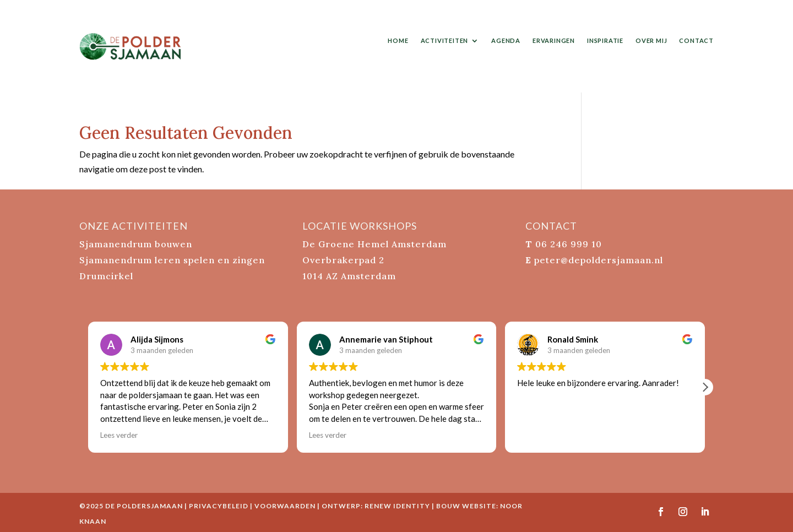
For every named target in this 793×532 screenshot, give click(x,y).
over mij (651, 40)
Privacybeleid (219, 506)
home (398, 40)
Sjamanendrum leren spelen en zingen (172, 260)
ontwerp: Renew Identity (376, 506)
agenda (506, 40)
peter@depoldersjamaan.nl (599, 260)
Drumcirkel (106, 276)
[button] (705, 387)
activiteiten (445, 40)
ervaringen (554, 40)
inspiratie (605, 40)
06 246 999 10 (569, 244)
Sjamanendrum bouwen (136, 244)
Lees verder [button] (119, 435)
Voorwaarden (285, 506)
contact (696, 40)
